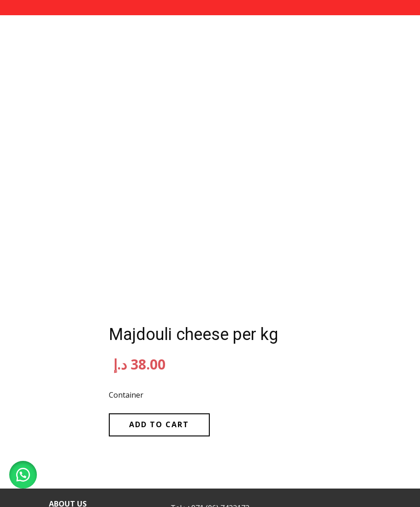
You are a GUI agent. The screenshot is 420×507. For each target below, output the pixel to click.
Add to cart (159, 424)
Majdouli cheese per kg (193, 334)
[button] (23, 475)
